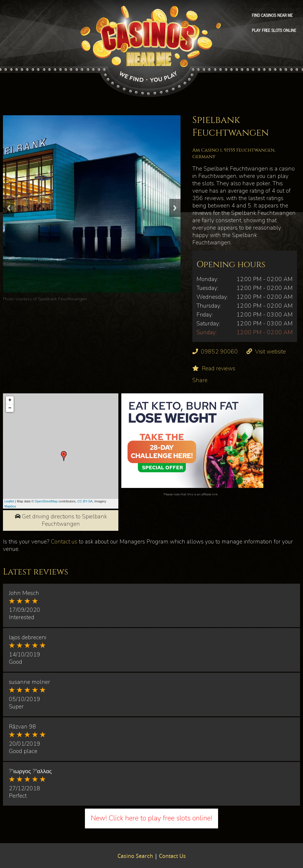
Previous (9, 208)
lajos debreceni (28, 637)
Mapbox (10, 506)
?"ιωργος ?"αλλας (30, 771)
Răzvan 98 (22, 727)
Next (175, 208)
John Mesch (24, 593)
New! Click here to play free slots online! (151, 818)
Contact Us (172, 856)
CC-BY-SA (85, 501)
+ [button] (10, 400)
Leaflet (9, 501)
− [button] (10, 408)
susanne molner (29, 682)
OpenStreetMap (46, 501)
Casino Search (135, 856)
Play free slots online (274, 30)
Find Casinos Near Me (272, 15)
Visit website (270, 352)
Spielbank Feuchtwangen (62, 299)
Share (200, 380)
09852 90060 (219, 352)
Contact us (64, 542)
